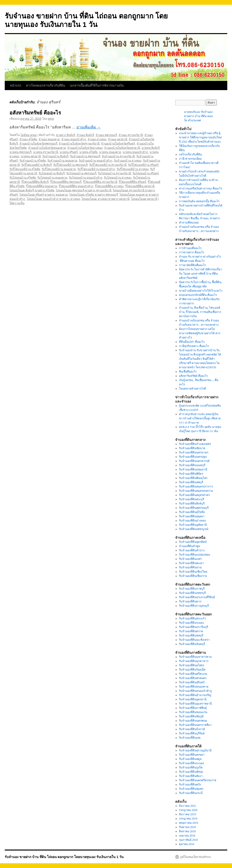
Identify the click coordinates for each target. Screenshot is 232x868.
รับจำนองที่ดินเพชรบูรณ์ (194, 529)
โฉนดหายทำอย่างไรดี (192, 389)
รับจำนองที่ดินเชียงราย (193, 576)
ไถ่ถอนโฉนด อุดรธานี (144, 199)
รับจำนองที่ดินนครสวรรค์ (194, 461)
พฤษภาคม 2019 (189, 823)
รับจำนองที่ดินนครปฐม (193, 457)
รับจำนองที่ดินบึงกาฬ (192, 729)
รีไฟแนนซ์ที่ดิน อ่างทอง (109, 186)
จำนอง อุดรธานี (118, 139)
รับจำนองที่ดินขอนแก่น (193, 712)
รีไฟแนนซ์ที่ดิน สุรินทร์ (132, 182)
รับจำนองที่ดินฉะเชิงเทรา (194, 640)
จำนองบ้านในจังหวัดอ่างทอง (85, 148)
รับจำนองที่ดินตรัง (190, 785)
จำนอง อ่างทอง (97, 139)
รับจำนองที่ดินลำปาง (192, 550)
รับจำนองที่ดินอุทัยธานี (193, 525)
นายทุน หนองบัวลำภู (135, 152)
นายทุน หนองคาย (110, 152)
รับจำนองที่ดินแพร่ (190, 559)
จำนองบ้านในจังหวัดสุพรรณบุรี (38, 144)
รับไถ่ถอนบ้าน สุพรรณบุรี (81, 173)
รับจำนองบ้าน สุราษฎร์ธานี (118, 156)
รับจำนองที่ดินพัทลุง (191, 772)
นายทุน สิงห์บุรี (151, 148)
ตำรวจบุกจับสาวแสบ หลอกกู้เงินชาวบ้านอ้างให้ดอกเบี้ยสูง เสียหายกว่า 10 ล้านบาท (200, 418)
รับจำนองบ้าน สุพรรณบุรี (85, 156)
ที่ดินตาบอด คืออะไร (192, 261)
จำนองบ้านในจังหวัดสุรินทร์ (118, 144)
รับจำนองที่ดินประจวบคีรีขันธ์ (197, 597)
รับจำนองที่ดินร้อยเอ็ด (192, 670)
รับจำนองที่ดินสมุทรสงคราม (196, 491)
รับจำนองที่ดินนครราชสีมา (195, 725)
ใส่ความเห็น (17, 203)
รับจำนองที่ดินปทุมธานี (193, 469)
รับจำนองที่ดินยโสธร (192, 665)
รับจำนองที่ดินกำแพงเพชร (195, 444)
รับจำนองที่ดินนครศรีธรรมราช (198, 780)
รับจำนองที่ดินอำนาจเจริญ (195, 695)
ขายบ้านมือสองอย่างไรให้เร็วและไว (201, 291)
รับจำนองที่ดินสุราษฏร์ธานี (195, 750)
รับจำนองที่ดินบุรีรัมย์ (192, 733)
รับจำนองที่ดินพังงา (191, 776)
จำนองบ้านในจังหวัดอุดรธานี (122, 148)
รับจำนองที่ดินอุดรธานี (193, 699)
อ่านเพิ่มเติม (89, 127)
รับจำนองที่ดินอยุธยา (192, 516)
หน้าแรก (16, 85)
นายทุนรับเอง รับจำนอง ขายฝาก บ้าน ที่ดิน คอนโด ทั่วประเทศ (198, 116)
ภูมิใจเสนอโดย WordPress (195, 857)
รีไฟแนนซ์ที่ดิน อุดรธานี (140, 186)
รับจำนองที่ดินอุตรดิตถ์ (193, 542)
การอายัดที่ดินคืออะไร (192, 265)
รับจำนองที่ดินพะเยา (191, 563)
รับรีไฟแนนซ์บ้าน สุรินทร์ (143, 165)
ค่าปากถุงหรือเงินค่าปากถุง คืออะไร (201, 189)
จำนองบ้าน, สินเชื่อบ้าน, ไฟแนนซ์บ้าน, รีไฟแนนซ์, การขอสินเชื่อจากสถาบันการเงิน (200, 312)
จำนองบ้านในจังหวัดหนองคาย (47, 148)
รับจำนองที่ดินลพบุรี (191, 482)
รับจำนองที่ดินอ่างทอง (192, 521)
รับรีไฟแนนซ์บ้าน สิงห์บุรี (36, 165)
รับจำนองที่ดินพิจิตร (191, 474)
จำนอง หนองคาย (49, 139)
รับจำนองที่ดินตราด (191, 631)
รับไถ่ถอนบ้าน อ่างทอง (118, 178)
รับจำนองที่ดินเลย (190, 738)
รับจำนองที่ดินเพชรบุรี (192, 593)
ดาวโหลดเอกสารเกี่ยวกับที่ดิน (46, 85)
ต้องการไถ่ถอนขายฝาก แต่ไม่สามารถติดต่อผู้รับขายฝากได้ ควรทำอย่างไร (200, 333)
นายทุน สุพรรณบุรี (20, 152)
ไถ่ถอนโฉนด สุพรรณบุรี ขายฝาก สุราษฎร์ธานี (84, 190)
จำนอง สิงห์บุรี (85, 135)
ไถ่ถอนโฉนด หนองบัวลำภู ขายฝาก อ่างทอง (53, 199)
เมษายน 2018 (187, 836)
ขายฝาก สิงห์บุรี (65, 135)
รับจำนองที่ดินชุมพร (191, 789)
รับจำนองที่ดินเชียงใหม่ (193, 572)
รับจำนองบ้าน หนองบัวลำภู (96, 161)
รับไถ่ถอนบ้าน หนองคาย (52, 178)
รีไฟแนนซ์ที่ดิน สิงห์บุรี (35, 182)
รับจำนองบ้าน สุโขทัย (33, 161)
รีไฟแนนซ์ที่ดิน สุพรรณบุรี (66, 182)
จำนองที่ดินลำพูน (190, 546)
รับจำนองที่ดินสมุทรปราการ (196, 487)
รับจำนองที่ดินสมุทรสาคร (194, 495)
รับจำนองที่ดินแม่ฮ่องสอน (194, 555)
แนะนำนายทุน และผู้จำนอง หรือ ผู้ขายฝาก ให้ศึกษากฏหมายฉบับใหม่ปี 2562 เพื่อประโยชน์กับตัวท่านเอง (200, 137)
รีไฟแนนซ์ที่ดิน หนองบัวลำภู (76, 186)
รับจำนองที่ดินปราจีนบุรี (194, 627)
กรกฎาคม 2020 (188, 810)
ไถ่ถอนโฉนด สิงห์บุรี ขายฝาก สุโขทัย (32, 190)
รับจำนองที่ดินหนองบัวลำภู (195, 691)
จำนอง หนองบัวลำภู (74, 139)
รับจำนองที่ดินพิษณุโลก (193, 478)
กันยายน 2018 (187, 827)
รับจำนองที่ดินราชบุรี (192, 589)
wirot (51, 119)
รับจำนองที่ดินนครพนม (193, 721)
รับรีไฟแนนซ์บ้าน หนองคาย (59, 169)
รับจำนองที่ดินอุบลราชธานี (195, 704)
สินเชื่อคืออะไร (188, 372)
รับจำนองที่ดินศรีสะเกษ (193, 674)
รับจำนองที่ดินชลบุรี (191, 636)
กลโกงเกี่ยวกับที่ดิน (190, 154)
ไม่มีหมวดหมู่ (29, 135)
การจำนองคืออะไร (190, 248)
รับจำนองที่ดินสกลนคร (193, 678)
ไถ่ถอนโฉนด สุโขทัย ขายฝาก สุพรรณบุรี (94, 195)
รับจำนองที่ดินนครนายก (194, 452)
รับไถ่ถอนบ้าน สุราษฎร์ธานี (114, 173)
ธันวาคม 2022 (187, 806)
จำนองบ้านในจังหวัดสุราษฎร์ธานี (79, 144)
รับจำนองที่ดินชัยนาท (192, 448)
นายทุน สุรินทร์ (69, 152)
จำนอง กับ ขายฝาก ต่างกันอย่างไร (200, 257)
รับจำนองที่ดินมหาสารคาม (195, 657)
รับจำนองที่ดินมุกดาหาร (194, 661)
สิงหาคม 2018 (187, 831)
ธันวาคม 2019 (187, 814)
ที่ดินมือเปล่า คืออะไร (192, 342)
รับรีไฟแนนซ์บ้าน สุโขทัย (25, 169)
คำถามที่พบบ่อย (189, 223)
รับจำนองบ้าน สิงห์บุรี (55, 156)
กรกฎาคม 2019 (188, 819)
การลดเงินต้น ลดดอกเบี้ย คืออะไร (199, 201)
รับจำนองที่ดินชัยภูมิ (191, 716)
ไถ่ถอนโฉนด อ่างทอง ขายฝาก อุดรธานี (105, 199)
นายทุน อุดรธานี (31, 156)
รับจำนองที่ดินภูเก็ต (191, 767)
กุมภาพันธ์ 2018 (188, 840)
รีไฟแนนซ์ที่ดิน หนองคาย (42, 186)
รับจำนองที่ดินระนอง (192, 763)
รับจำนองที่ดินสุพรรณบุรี (194, 508)
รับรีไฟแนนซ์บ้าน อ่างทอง (133, 169)
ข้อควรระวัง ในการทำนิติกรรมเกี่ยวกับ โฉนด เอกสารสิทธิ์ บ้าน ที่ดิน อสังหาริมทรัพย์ (200, 274)
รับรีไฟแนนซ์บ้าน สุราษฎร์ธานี (108, 165)
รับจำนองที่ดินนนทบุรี (192, 465)
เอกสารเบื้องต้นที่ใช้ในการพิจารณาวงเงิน (97, 85)
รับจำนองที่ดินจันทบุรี (192, 644)
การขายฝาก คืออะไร (192, 252)
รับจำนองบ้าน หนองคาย (62, 161)
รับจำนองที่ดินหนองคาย (194, 687)
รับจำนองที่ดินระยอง (191, 623)
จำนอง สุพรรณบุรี (106, 135)
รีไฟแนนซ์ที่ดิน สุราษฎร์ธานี (100, 182)
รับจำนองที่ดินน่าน (190, 567)
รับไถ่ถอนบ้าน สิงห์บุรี (52, 173)
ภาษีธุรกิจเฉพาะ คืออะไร (194, 346)
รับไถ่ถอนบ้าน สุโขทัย (23, 178)
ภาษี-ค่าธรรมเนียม (190, 159)
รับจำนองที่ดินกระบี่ (191, 793)
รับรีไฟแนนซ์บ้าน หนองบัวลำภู (96, 169)
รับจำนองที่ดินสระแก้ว (192, 618)
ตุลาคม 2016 (187, 844)
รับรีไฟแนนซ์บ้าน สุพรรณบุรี (70, 165)
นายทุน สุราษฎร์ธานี (46, 152)
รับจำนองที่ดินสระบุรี (192, 499)
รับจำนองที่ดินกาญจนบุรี (194, 606)
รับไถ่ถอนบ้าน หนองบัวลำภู (86, 178)
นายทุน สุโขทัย (88, 152)
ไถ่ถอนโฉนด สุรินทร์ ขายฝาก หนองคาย (44, 195)
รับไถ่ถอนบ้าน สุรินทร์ (146, 173)
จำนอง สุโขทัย (28, 139)
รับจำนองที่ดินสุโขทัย (192, 512)
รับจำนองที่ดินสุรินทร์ (192, 682)
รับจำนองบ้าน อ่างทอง (128, 161)
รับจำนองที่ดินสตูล (190, 759)
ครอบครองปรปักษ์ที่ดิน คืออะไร (198, 295)
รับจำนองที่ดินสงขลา (192, 755)
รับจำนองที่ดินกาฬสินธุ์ (193, 708)
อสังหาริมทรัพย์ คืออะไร (35, 113)
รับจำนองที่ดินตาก (190, 601)
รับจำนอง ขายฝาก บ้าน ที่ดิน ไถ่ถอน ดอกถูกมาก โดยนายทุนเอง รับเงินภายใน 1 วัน (64, 857)
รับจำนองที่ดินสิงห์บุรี (192, 504)
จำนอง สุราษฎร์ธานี (131, 135)
